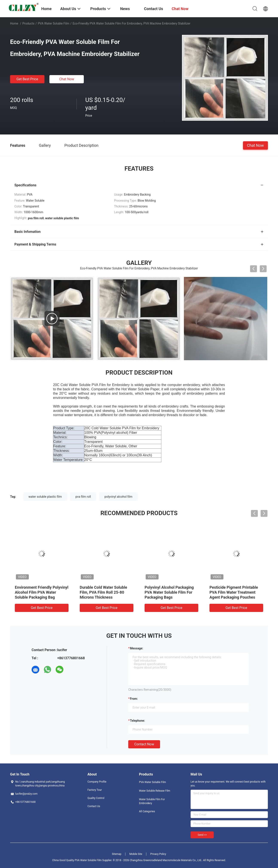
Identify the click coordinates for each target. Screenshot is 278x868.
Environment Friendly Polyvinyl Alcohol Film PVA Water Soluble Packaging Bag (42, 592)
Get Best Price (27, 79)
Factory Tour (95, 790)
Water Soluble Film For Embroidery (152, 801)
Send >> (202, 835)
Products (28, 23)
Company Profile (97, 782)
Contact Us (94, 806)
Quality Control (96, 798)
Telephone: (137, 721)
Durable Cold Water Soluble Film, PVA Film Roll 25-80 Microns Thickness (103, 592)
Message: (137, 648)
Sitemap (117, 854)
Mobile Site (136, 854)
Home (14, 23)
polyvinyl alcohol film (119, 497)
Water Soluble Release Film (155, 791)
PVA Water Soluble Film (53, 23)
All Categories (147, 811)
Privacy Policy (158, 854)
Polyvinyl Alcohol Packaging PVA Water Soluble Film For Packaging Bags (169, 592)
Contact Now (144, 744)
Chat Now (67, 79)
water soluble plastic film (45, 497)
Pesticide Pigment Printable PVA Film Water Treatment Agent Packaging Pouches (234, 592)
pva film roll (83, 497)
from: (134, 699)
